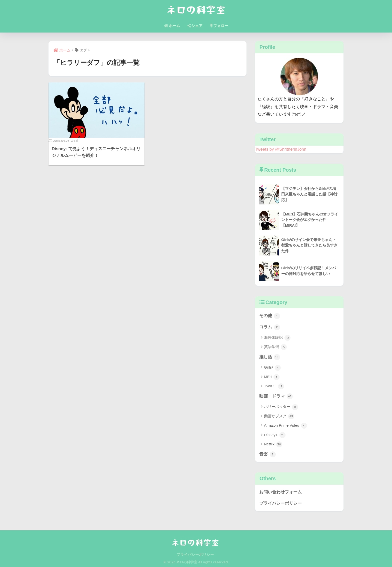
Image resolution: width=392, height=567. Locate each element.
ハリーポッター (281, 407)
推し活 (270, 357)
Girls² (272, 368)
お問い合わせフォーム (280, 492)
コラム (270, 327)
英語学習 (275, 347)
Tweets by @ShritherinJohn (281, 149)
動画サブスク (279, 416)
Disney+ (275, 435)
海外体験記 (277, 338)
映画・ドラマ (276, 396)
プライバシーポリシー (280, 503)
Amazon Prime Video (285, 426)
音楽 (267, 454)
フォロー (219, 26)
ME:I (272, 377)
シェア (195, 26)
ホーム (172, 26)
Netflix (273, 444)
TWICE (274, 386)
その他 (270, 316)
